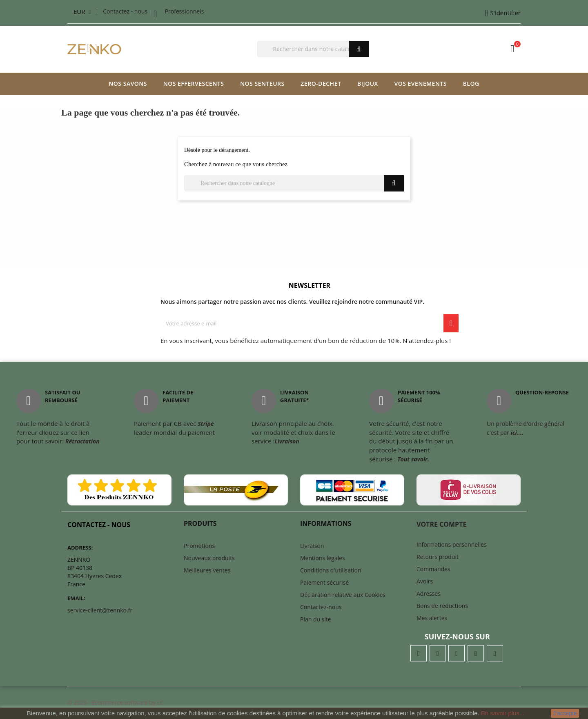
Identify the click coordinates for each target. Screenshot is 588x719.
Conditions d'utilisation (331, 570)
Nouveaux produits (209, 558)
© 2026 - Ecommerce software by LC (116, 702)
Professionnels (179, 11)
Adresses (429, 593)
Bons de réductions (442, 606)
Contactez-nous (321, 607)
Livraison (312, 546)
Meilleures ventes (207, 570)
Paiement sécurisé (324, 582)
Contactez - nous (125, 11)
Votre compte (441, 524)
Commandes (433, 569)
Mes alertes (432, 618)
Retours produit (438, 557)
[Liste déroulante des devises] (82, 12)
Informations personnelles (452, 544)
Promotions (199, 546)
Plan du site (316, 619)
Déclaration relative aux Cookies (343, 595)
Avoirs (425, 581)
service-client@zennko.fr (100, 610)
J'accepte (565, 713)
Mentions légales (323, 558)
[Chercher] (313, 49)
